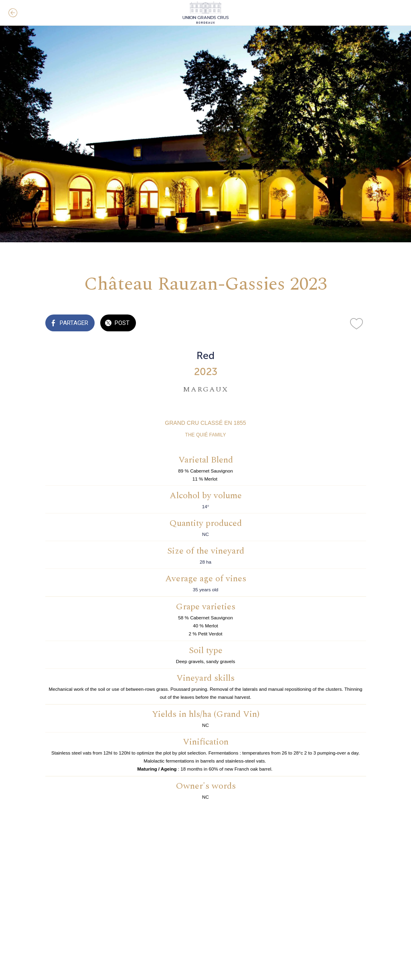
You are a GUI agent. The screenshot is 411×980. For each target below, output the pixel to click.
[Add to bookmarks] (356, 324)
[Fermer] (13, 13)
